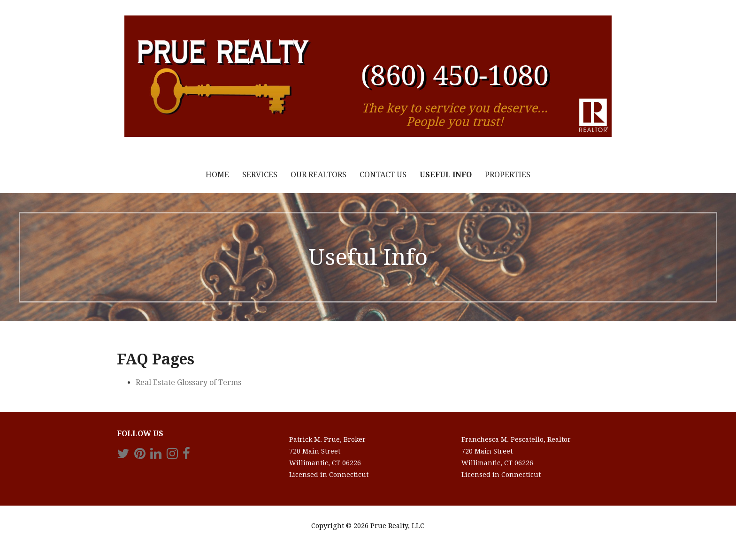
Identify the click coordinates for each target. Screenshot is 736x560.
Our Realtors (318, 175)
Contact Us (383, 175)
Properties (508, 175)
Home (217, 175)
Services (260, 175)
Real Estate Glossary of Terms (188, 382)
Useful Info (446, 175)
